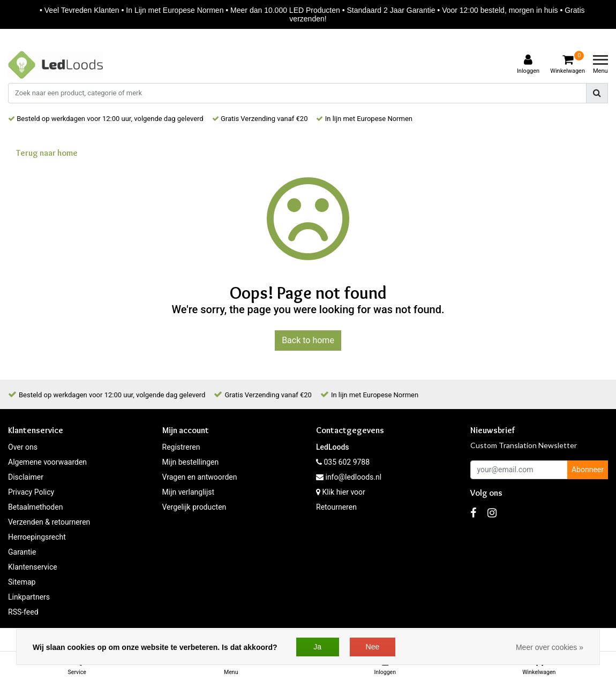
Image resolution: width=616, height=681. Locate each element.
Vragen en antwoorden (200, 477)
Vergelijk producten (194, 507)
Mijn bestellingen (191, 462)
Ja (317, 647)
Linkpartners (29, 597)
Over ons (23, 447)
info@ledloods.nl (349, 477)
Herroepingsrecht (37, 537)
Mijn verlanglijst (189, 492)
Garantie (22, 552)
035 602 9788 (343, 462)
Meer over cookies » (550, 647)
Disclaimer (26, 477)
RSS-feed (23, 612)
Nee (373, 647)
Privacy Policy (31, 492)
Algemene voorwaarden (47, 462)
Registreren (181, 447)
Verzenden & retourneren (49, 522)
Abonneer (588, 470)
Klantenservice (33, 567)
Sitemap (22, 582)
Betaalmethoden (35, 507)
